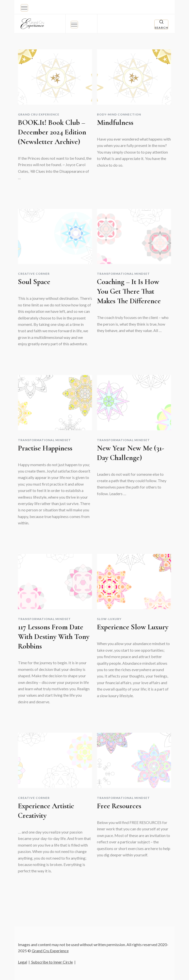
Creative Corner (34, 274)
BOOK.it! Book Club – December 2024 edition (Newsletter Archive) (52, 132)
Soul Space (34, 282)
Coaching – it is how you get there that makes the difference (129, 291)
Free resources (119, 806)
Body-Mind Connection (119, 115)
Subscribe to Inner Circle (52, 962)
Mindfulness (115, 122)
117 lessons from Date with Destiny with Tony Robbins (54, 637)
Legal (23, 962)
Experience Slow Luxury (133, 627)
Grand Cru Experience (39, 115)
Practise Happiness (45, 448)
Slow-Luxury (109, 619)
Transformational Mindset (123, 274)
